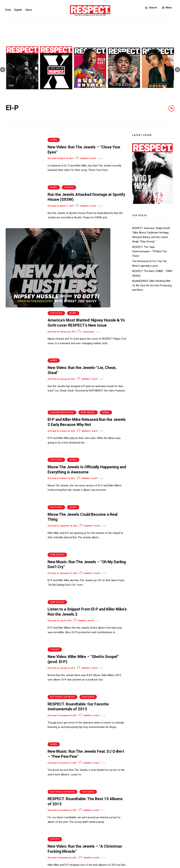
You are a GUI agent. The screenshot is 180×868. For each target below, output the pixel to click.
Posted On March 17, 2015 (61, 197)
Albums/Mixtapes (62, 313)
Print (8, 10)
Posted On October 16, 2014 (61, 375)
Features (56, 222)
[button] (3, 70)
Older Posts (116, 789)
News (54, 136)
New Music (88, 313)
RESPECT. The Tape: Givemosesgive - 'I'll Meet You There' (150, 251)
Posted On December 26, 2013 (62, 678)
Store (29, 10)
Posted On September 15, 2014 (62, 462)
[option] (22, 68)
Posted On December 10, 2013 (62, 764)
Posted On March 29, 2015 (61, 154)
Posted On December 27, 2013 (62, 634)
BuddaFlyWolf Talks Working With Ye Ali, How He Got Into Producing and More (152, 285)
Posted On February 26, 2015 (62, 241)
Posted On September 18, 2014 (62, 418)
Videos (69, 179)
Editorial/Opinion (62, 573)
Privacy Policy (32, 843)
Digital (18, 10)
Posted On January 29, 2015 (61, 284)
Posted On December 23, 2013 (62, 721)
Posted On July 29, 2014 (60, 505)
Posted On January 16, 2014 (61, 548)
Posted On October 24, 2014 (61, 332)
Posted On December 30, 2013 (62, 591)
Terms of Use (14, 843)
